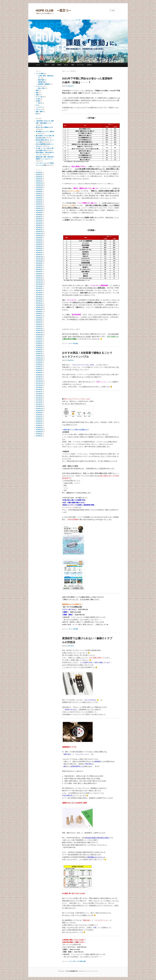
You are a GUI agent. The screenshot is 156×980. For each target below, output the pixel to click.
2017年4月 (39, 398)
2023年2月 (39, 253)
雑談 (73, 65)
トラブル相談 (79, 961)
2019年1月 (39, 354)
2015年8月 (39, 436)
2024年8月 (39, 215)
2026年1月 (39, 181)
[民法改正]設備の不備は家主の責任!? (97, 838)
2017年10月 (39, 385)
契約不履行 (41, 80)
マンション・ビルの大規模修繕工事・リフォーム (71, 971)
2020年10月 (39, 309)
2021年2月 (39, 301)
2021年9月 (39, 286)
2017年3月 (39, 400)
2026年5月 (39, 173)
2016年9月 (39, 413)
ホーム (39, 65)
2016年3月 (39, 423)
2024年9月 (39, 213)
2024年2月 (39, 227)
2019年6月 (39, 343)
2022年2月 (39, 276)
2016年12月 (39, 406)
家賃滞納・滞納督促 (44, 84)
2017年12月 (39, 381)
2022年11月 (39, 259)
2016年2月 (39, 425)
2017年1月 (39, 404)
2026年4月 (39, 175)
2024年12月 (39, 206)
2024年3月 (39, 225)
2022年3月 (39, 274)
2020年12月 (39, 305)
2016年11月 (39, 408)
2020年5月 (39, 320)
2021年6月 (39, 293)
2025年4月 (39, 200)
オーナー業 (72, 344)
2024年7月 (39, 217)
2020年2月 (39, 326)
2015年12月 (39, 430)
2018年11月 (39, 358)
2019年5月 (39, 345)
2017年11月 (39, 383)
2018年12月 (39, 356)
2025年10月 (39, 187)
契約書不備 (41, 82)
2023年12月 (39, 231)
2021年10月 (39, 284)
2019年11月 (39, 333)
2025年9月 (39, 189)
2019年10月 (39, 335)
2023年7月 (39, 242)
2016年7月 (39, 417)
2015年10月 (39, 432)
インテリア (39, 107)
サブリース (39, 109)
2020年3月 (39, 324)
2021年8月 (39, 288)
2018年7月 (39, 366)
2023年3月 (39, 250)
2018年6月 (39, 368)
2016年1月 (39, 427)
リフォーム (39, 86)
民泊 (37, 114)
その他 (38, 99)
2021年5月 (39, 295)
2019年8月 (39, 339)
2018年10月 (39, 360)
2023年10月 (39, 236)
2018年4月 (39, 373)
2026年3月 (39, 177)
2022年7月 (39, 267)
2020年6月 (39, 318)
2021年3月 (39, 299)
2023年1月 (39, 255)
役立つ (47, 65)
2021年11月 (39, 282)
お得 (53, 65)
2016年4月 (39, 421)
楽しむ (66, 65)
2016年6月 (39, 419)
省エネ (40, 103)
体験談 (59, 65)
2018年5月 (39, 370)
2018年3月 (39, 375)
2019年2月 (39, 352)
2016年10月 (39, 411)
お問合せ (89, 65)
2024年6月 (39, 219)
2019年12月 (39, 331)
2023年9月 (39, 238)
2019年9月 (39, 337)
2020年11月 (39, 307)
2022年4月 (39, 271)
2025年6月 (39, 196)
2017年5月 (39, 396)
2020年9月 (39, 312)
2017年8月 (39, 389)
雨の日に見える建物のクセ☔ (44, 127)
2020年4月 (39, 322)
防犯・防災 (41, 88)
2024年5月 (39, 221)
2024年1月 (39, 229)
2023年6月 (39, 244)
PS (37, 105)
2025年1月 (39, 204)
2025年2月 (39, 202)
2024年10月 (39, 210)
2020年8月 (39, 314)
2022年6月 (39, 269)
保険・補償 (39, 112)
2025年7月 (39, 194)
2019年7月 (39, 341)
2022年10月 (39, 261)
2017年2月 (39, 402)
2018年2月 (39, 377)
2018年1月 (39, 379)
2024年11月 (39, 208)
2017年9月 (39, 387)
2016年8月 (39, 415)
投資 (77, 344)
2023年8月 (39, 240)
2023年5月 (39, 246)
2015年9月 (39, 434)
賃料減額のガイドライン (96, 857)
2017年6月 (39, 394)
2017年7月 (39, 392)
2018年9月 (39, 362)
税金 (37, 93)
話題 (77, 629)
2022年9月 (39, 263)
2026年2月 (39, 179)
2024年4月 (39, 223)
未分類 (38, 101)
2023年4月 (39, 248)
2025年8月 (39, 192)
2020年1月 (39, 328)
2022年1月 (39, 278)
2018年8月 (39, 364)
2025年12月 (39, 183)
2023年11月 (39, 234)
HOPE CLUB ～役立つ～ (54, 10)
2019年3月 (39, 349)
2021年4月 (39, 297)
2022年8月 (39, 265)
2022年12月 (39, 257)
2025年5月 (39, 198)
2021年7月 (39, 291)
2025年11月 (39, 185)
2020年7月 (39, 316)
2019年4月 (39, 347)
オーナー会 (80, 65)
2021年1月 (39, 303)
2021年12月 (39, 280)
